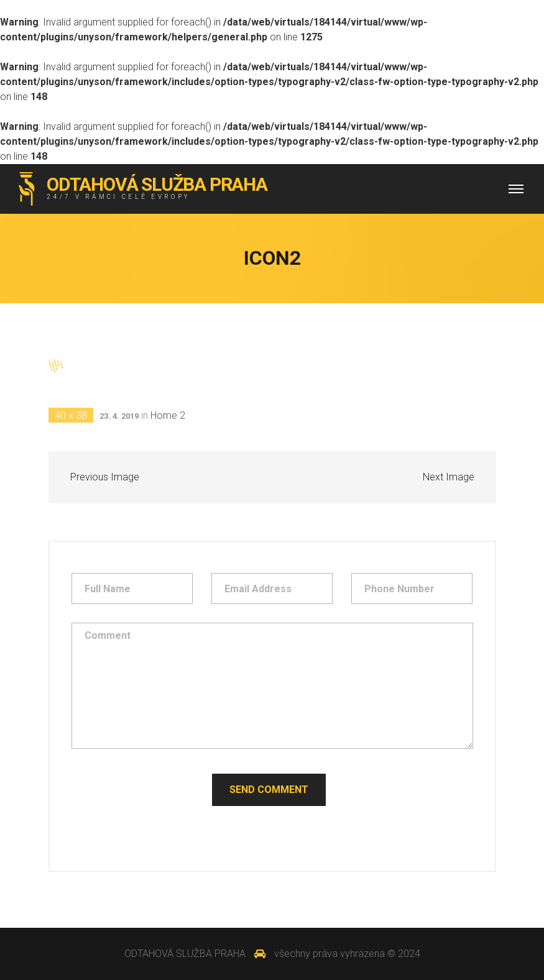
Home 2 (168, 415)
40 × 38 (71, 415)
